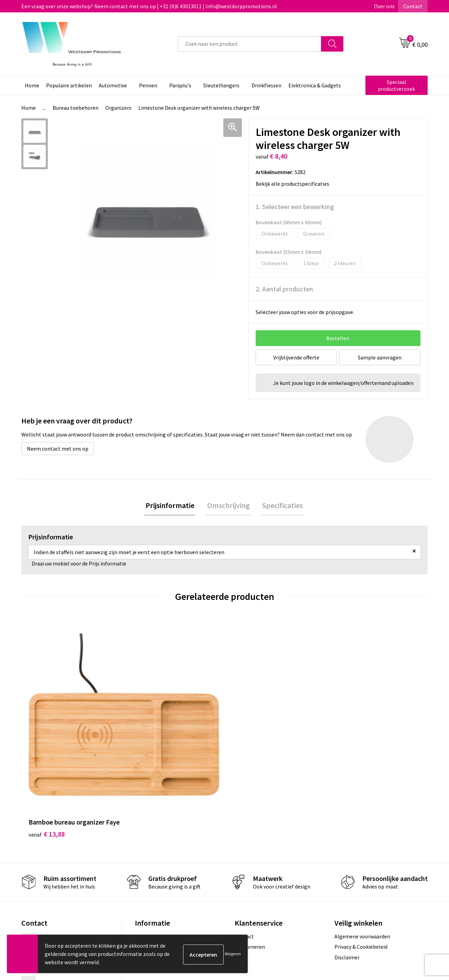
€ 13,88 (47, 742)
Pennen (148, 85)
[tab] (172, 506)
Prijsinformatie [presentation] (172, 506)
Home (32, 85)
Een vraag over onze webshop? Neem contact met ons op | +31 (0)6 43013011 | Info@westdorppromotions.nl (149, 6)
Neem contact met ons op (58, 449)
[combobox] (250, 44)
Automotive (113, 85)
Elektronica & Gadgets (315, 85)
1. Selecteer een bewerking (295, 207)
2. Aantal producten (284, 289)
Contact (413, 6)
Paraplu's (180, 85)
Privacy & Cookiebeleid (361, 855)
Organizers (118, 108)
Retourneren (250, 855)
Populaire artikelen (69, 85)
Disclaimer (347, 865)
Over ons (384, 6)
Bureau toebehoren (76, 108)
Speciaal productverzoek (396, 85)
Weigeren (233, 954)
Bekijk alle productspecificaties (295, 184)
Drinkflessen (266, 85)
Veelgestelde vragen (159, 855)
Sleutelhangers (221, 85)
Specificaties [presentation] (280, 506)
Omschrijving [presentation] (228, 506)
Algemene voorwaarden (362, 844)
